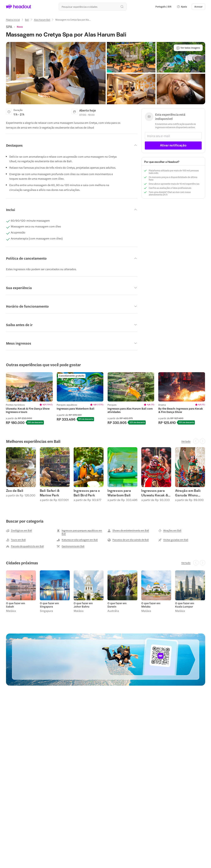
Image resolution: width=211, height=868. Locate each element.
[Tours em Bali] (16, 540)
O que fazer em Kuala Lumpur (185, 605)
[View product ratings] (20, 27)
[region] (105, 398)
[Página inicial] (13, 20)
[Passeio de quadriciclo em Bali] (25, 546)
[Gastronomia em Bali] (71, 546)
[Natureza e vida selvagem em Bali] (77, 540)
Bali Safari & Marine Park (50, 493)
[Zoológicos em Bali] (19, 530)
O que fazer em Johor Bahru (83, 605)
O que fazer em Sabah (16, 605)
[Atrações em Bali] (170, 530)
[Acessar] (198, 7)
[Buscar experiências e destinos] (93, 7)
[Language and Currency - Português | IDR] (163, 7)
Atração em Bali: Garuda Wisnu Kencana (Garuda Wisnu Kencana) (189, 493)
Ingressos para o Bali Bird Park (87, 493)
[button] (182, 7)
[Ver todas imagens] (188, 48)
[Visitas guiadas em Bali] (173, 540)
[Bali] (27, 20)
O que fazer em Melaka (151, 605)
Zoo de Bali (15, 491)
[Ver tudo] (186, 441)
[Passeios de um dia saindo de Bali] (128, 540)
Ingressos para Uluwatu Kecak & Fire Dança (155, 493)
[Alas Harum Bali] (42, 20)
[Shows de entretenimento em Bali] (128, 530)
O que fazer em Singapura (49, 605)
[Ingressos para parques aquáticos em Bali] (80, 532)
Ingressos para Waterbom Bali (119, 493)
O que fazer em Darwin (117, 605)
